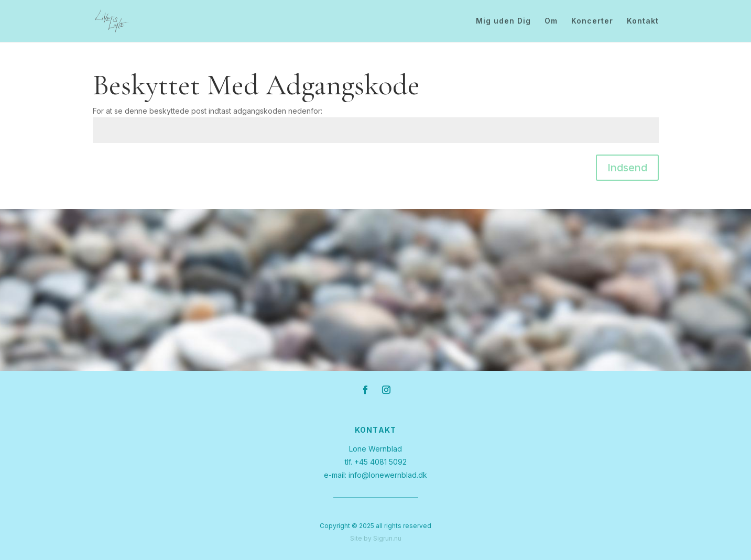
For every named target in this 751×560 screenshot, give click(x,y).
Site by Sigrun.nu (376, 538)
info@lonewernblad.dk (388, 475)
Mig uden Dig (503, 21)
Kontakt (643, 21)
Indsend (627, 168)
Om (551, 21)
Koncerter (592, 21)
